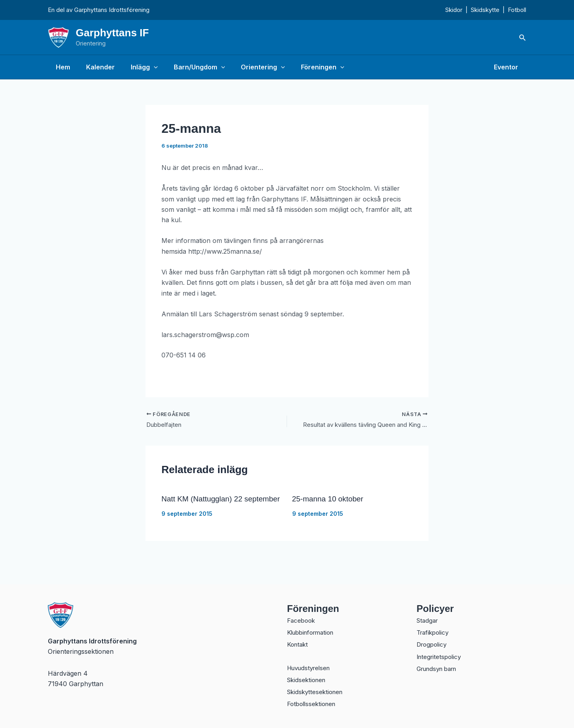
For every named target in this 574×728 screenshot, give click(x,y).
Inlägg (136, 67)
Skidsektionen (308, 678)
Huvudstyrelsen (311, 665)
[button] (523, 38)
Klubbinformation (313, 629)
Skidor (454, 10)
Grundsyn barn (440, 667)
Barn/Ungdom (188, 67)
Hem (61, 67)
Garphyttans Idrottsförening (112, 10)
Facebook (302, 616)
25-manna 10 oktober (330, 500)
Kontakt (299, 641)
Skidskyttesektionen (317, 691)
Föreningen (305, 67)
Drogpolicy (433, 641)
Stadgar (428, 616)
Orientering (249, 67)
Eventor (508, 67)
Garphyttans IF (112, 33)
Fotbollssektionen (314, 704)
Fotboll (517, 10)
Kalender (96, 67)
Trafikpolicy (434, 629)
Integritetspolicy (440, 654)
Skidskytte (485, 10)
